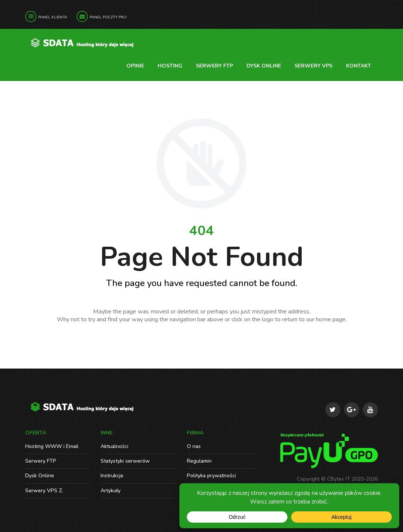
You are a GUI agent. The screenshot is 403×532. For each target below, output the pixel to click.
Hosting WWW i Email (52, 446)
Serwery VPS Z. (44, 491)
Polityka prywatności (211, 476)
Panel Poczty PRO (108, 17)
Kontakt (359, 66)
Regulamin (199, 461)
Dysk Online (264, 66)
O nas (194, 446)
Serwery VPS (314, 66)
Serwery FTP (214, 66)
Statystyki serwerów (125, 461)
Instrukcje (112, 476)
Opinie (135, 66)
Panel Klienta (53, 17)
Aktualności (114, 446)
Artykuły (111, 491)
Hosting (170, 66)
